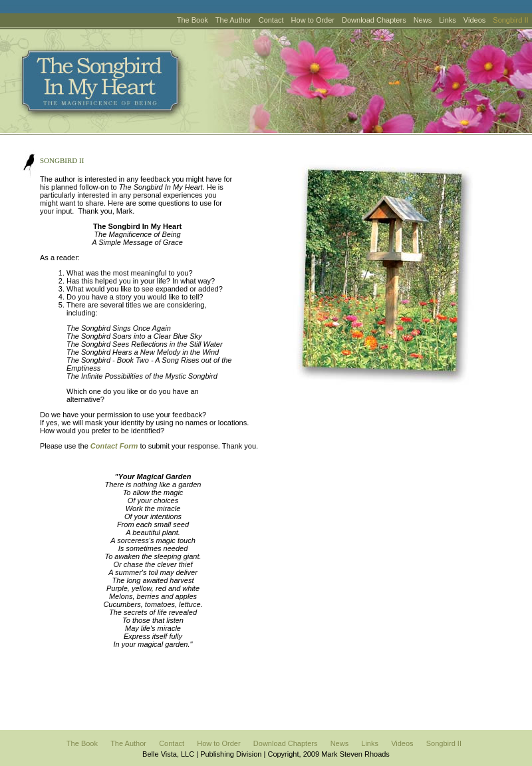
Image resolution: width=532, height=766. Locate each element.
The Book (193, 20)
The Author (233, 20)
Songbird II (444, 743)
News (423, 20)
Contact (271, 20)
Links (448, 20)
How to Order (313, 20)
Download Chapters (374, 20)
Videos (474, 20)
